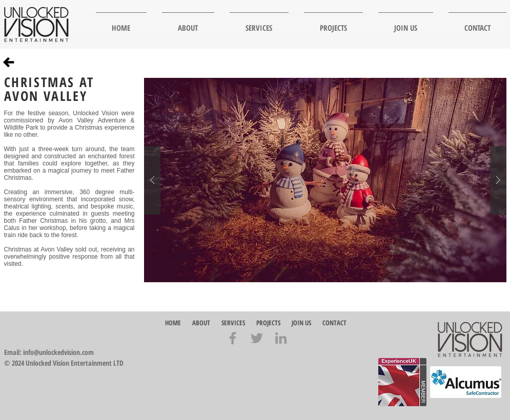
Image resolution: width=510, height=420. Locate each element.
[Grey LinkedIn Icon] (281, 338)
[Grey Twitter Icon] (257, 338)
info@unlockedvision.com (58, 352)
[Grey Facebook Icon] (233, 338)
